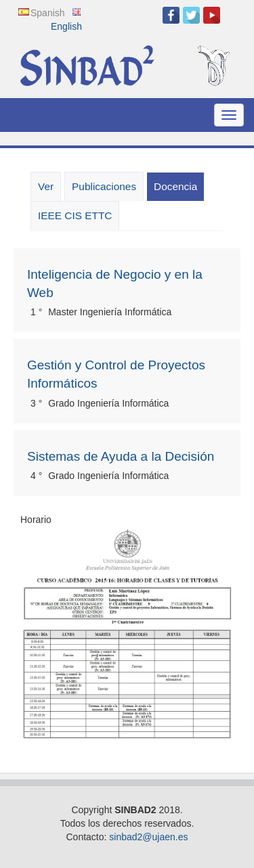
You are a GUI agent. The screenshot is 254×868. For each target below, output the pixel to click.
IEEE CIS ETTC (75, 215)
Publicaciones (104, 186)
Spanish (48, 13)
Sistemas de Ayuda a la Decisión (121, 456)
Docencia (179, 190)
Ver (46, 186)
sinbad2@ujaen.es (148, 837)
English (66, 26)
